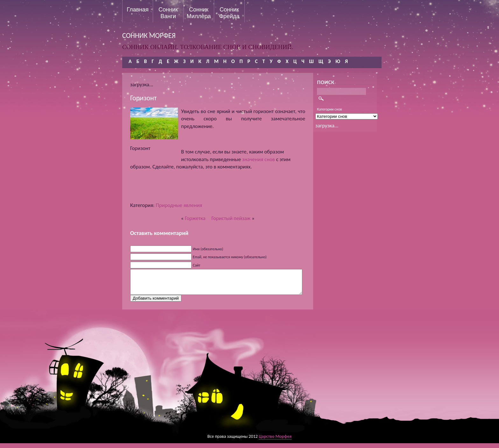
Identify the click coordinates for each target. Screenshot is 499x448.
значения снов (259, 159)
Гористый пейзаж (231, 218)
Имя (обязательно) (208, 249)
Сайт (197, 265)
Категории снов (330, 109)
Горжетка (195, 218)
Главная (138, 10)
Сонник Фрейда (229, 13)
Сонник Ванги (168, 13)
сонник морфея (149, 36)
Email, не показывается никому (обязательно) (230, 257)
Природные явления (179, 205)
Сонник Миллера (199, 13)
